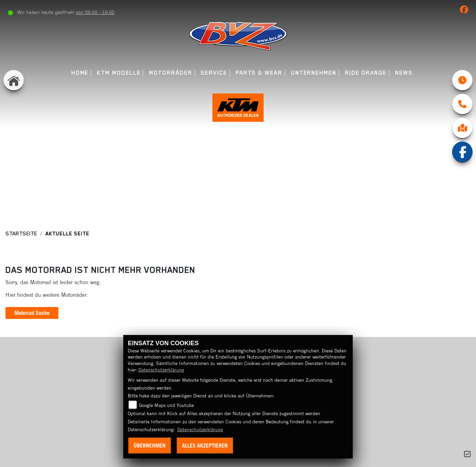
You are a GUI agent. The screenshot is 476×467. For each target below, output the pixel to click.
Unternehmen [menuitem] (314, 73)
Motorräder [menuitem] (170, 73)
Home (80, 73)
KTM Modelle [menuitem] (119, 73)
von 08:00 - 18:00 (95, 12)
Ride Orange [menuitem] (366, 73)
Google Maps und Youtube (166, 405)
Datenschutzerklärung (161, 370)
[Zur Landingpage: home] (14, 80)
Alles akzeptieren (205, 446)
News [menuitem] (404, 73)
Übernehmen (150, 446)
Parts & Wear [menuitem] (259, 73)
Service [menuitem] (214, 73)
